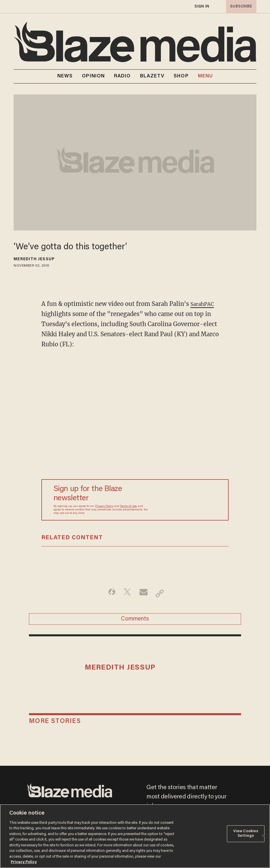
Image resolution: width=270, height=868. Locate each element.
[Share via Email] (144, 593)
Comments (135, 622)
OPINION (93, 76)
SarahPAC (204, 304)
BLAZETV (152, 76)
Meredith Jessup (34, 259)
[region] (135, 836)
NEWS (65, 76)
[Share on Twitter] (126, 593)
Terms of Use (128, 506)
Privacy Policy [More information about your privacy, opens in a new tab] (24, 862)
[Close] (264, 836)
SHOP (181, 76)
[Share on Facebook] (108, 593)
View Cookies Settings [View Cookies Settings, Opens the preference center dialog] (246, 834)
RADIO (122, 76)
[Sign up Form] (183, 500)
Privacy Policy (104, 506)
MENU (205, 76)
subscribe (240, 6)
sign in (202, 6)
